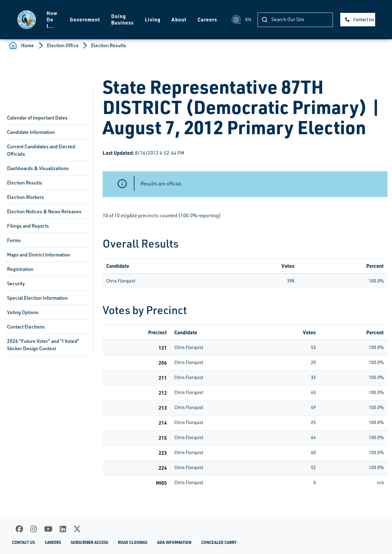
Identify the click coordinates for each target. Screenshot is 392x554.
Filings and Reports (28, 226)
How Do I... (52, 19)
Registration (20, 269)
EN (241, 20)
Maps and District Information (39, 255)
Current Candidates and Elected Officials (41, 150)
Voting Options (23, 312)
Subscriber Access (89, 542)
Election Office (63, 45)
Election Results (109, 45)
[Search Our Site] (295, 20)
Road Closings (133, 542)
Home (28, 45)
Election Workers (26, 197)
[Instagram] (34, 529)
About (179, 19)
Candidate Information (31, 132)
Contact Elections (26, 327)
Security (16, 283)
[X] (77, 529)
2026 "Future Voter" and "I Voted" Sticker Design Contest (43, 345)
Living (153, 19)
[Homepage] (26, 20)
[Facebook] (19, 529)
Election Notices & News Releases (44, 211)
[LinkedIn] (63, 529)
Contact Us (364, 19)
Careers (207, 19)
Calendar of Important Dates (37, 118)
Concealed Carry (219, 542)
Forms (14, 240)
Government (85, 19)
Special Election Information (37, 298)
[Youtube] (48, 529)
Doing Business (123, 19)
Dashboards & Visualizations (38, 168)
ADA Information (174, 542)
